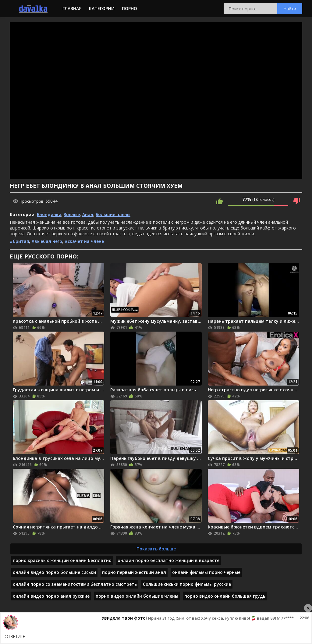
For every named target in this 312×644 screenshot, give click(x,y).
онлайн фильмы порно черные (206, 572)
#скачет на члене (84, 241)
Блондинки (49, 214)
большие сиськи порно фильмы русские (187, 584)
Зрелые (72, 214)
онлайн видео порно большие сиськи (54, 572)
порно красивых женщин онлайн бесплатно (62, 560)
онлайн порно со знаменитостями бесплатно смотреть (75, 584)
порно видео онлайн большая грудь (225, 596)
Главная (72, 8)
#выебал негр (47, 241)
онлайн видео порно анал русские (51, 596)
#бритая (19, 241)
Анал (88, 214)
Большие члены (113, 214)
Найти (290, 9)
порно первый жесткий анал (134, 572)
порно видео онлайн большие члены (137, 596)
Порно (129, 8)
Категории (102, 8)
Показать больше (156, 549)
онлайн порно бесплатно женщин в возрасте (168, 560)
